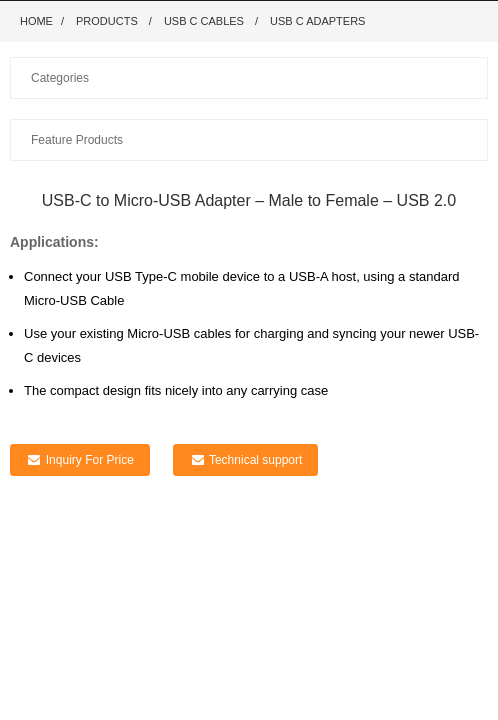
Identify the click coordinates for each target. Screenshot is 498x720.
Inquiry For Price (90, 460)
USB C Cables (204, 21)
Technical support (255, 460)
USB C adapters (317, 21)
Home (36, 21)
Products (107, 21)
